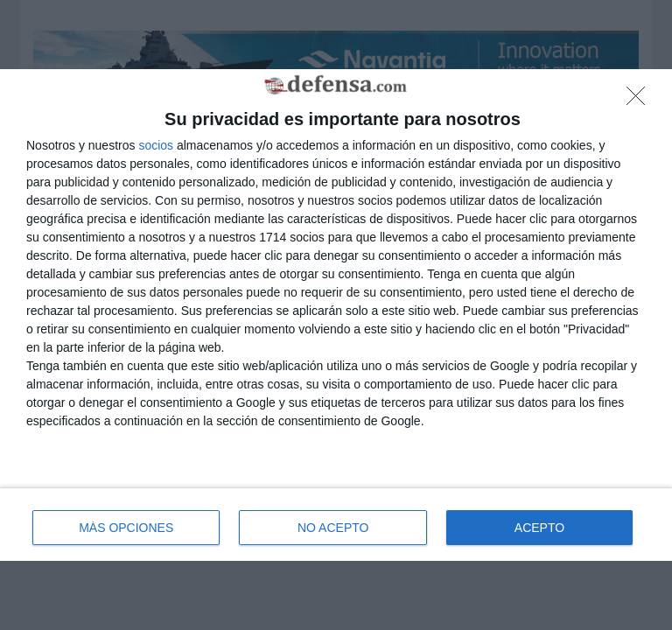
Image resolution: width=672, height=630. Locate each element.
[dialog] (336, 315)
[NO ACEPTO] (640, 101)
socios (156, 145)
